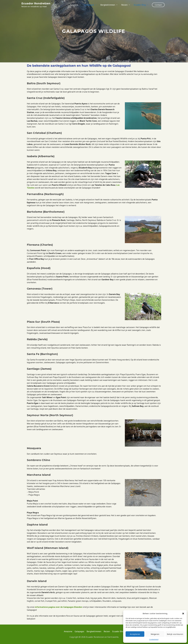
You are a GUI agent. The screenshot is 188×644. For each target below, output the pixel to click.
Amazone (74, 5)
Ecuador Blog (140, 5)
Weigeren (155, 634)
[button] (183, 614)
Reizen (124, 5)
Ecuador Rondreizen (36, 3)
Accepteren (135, 634)
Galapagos (89, 5)
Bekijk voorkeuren (175, 634)
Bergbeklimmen (108, 5)
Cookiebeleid (154, 639)
